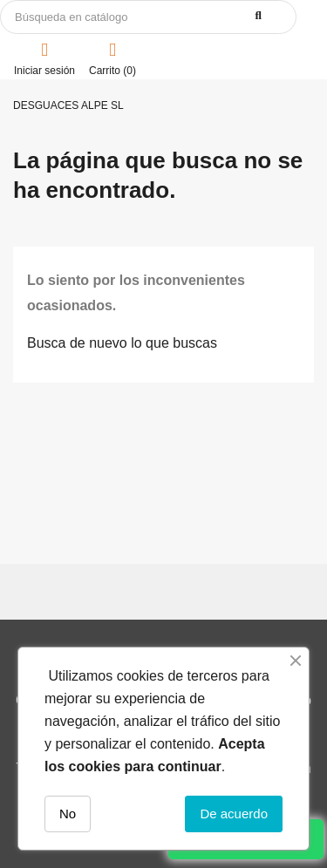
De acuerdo (234, 814)
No (68, 814)
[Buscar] (148, 17)
